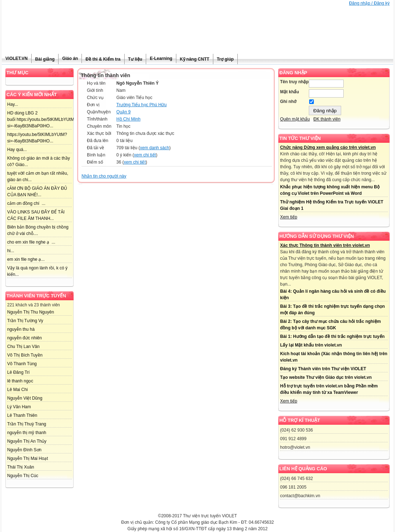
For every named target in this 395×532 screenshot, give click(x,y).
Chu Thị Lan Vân (23, 347)
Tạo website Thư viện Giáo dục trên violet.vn (326, 377)
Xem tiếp (289, 217)
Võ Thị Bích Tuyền (25, 355)
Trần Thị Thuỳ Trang (27, 424)
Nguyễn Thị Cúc (23, 476)
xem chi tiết (145, 155)
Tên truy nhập (294, 82)
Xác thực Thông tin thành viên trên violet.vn (325, 245)
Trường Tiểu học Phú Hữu (141, 105)
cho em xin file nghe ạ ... (31, 242)
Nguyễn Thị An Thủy (27, 441)
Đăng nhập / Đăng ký (369, 3)
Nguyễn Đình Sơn (24, 450)
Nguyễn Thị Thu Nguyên (31, 312)
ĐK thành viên (327, 119)
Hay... (13, 104)
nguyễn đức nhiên (24, 338)
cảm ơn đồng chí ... (26, 203)
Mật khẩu (290, 92)
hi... (11, 251)
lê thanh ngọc (20, 381)
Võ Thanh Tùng (22, 364)
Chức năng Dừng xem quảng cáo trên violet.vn (328, 147)
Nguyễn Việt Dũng (25, 398)
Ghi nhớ (288, 102)
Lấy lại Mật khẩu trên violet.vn (311, 345)
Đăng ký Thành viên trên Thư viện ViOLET (323, 369)
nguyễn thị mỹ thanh (27, 433)
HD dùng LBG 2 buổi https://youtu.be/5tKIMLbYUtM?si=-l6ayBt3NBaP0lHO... (42, 119)
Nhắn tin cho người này (104, 176)
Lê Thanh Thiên (22, 415)
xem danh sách (155, 148)
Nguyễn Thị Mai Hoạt (28, 458)
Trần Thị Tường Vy (25, 321)
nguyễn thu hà (21, 329)
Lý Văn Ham (19, 407)
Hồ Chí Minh (128, 119)
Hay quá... (17, 150)
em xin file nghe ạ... (26, 259)
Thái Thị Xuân (21, 467)
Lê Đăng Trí (18, 372)
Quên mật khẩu (295, 119)
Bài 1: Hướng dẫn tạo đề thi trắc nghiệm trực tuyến (332, 336)
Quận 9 (124, 112)
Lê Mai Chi (17, 390)
